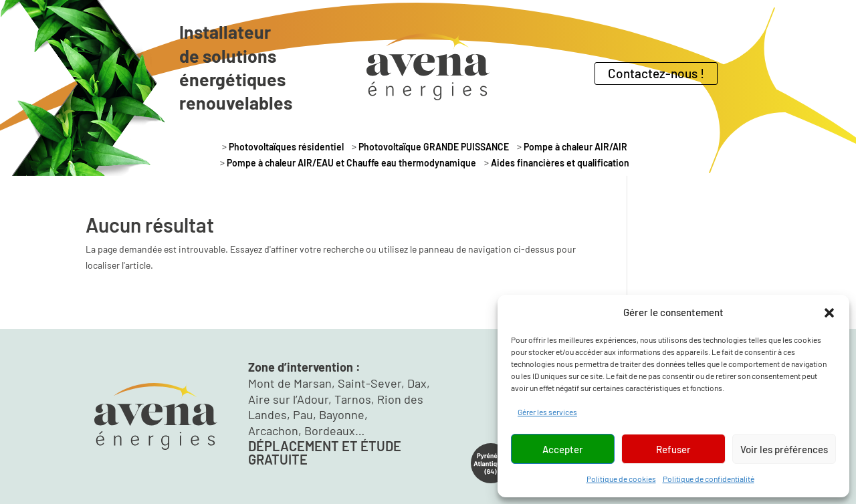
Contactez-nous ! (656, 73)
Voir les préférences (784, 449)
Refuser (673, 449)
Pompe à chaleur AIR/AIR (575, 148)
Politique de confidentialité (709, 479)
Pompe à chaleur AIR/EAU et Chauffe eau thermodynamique (351, 164)
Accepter (563, 449)
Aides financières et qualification (560, 164)
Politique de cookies (621, 479)
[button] (829, 313)
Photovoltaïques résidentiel (286, 148)
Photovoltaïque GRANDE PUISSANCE (434, 148)
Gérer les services (547, 412)
